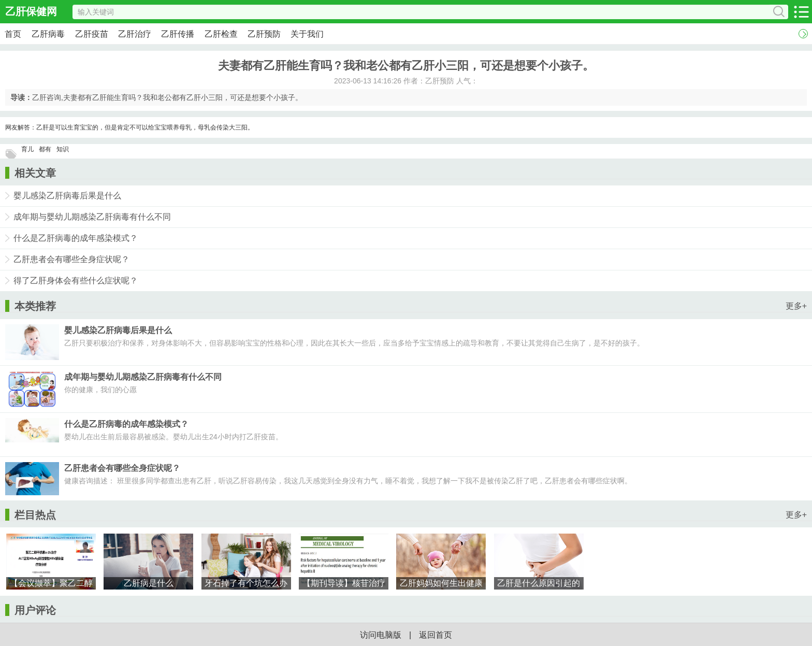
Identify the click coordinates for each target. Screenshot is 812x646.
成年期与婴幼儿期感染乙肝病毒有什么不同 (92, 217)
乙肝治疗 (135, 34)
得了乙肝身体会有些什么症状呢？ (76, 281)
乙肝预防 (264, 34)
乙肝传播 (178, 34)
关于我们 (307, 34)
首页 (13, 34)
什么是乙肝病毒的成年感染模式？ (76, 238)
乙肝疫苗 (92, 34)
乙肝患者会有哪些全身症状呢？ (71, 259)
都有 (45, 149)
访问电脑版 (381, 635)
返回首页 (436, 635)
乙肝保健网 (31, 11)
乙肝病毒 (48, 34)
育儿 (27, 149)
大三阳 (238, 127)
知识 (63, 149)
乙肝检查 (221, 34)
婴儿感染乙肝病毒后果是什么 (67, 196)
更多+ (796, 306)
